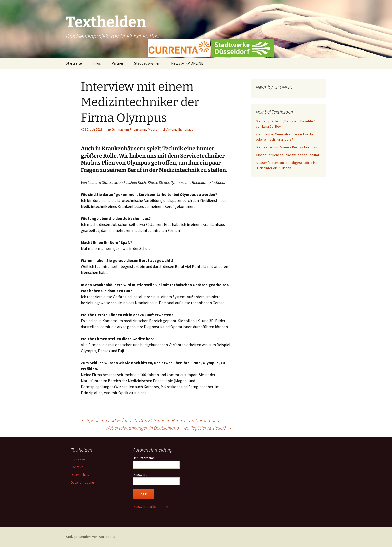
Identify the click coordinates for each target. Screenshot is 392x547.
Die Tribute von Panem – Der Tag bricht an (287, 147)
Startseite (74, 63)
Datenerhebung (83, 482)
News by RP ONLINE (187, 63)
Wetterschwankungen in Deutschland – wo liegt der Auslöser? (169, 428)
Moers (153, 129)
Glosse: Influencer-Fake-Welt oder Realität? (288, 155)
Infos (97, 63)
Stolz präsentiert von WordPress (91, 537)
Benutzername (144, 458)
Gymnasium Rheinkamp (129, 129)
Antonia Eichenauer (181, 129)
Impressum (79, 459)
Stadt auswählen (147, 63)
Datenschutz (80, 475)
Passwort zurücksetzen (151, 507)
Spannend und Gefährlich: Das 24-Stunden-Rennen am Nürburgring (150, 420)
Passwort (140, 475)
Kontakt (77, 467)
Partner (118, 63)
